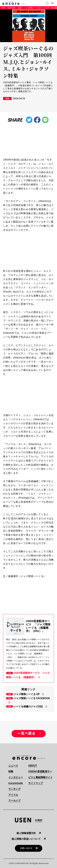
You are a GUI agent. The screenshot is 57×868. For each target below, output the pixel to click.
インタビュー (16, 777)
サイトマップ (36, 783)
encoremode (16, 783)
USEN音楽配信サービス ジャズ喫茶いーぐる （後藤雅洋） (28, 675)
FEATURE (11, 8)
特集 (11, 771)
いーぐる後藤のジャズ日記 (28, 706)
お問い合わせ (26, 848)
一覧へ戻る (26, 733)
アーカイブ (14, 801)
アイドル (13, 795)
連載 (20, 8)
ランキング (14, 789)
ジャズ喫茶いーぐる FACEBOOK (32, 698)
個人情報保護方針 (26, 833)
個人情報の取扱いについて (26, 839)
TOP (3, 8)
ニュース (13, 766)
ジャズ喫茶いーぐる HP (27, 694)
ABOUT (33, 766)
